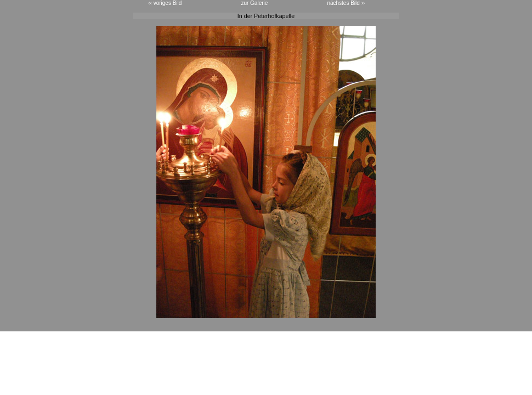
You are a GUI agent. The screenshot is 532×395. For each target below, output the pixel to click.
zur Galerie (254, 3)
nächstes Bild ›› (346, 3)
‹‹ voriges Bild (165, 3)
